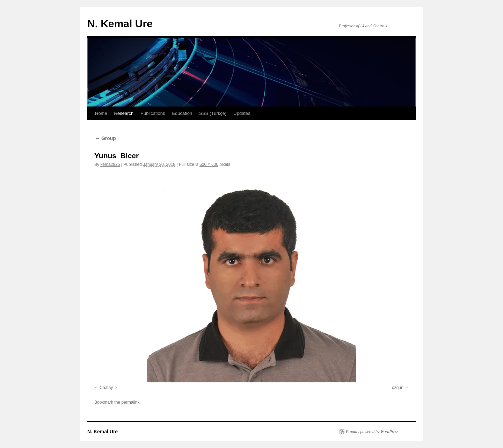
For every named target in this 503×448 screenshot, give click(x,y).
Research (124, 113)
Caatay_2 (108, 388)
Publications (153, 113)
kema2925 (110, 164)
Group (105, 138)
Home (101, 113)
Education (182, 113)
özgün (398, 388)
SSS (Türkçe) (213, 113)
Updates (242, 113)
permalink (130, 402)
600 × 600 (209, 164)
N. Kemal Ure (120, 24)
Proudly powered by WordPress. (373, 432)
